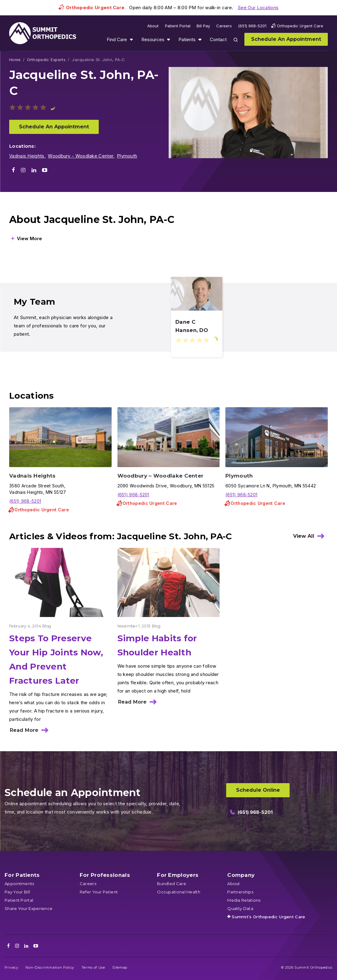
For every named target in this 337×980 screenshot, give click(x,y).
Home (15, 60)
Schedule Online (258, 790)
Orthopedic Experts (46, 60)
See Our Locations (258, 8)
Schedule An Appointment (54, 127)
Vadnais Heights (33, 476)
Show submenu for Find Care (131, 39)
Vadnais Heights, (27, 156)
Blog (47, 626)
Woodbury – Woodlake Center (161, 476)
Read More (24, 730)
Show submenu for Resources (168, 39)
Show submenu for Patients (200, 39)
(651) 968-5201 (25, 501)
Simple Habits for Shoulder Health (157, 645)
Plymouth (127, 156)
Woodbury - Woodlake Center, (81, 156)
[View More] (27, 238)
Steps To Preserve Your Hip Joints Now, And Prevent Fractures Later (56, 659)
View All (304, 536)
